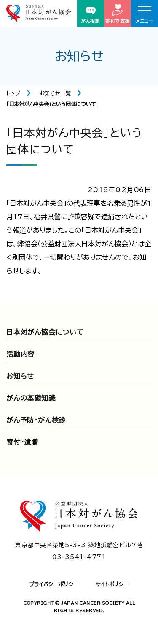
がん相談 (90, 15)
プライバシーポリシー (54, 584)
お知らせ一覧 (55, 93)
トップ (13, 93)
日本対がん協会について (45, 332)
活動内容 (20, 354)
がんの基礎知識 (31, 398)
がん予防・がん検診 (36, 420)
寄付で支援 (118, 14)
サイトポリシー (112, 584)
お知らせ (20, 376)
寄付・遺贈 (22, 442)
